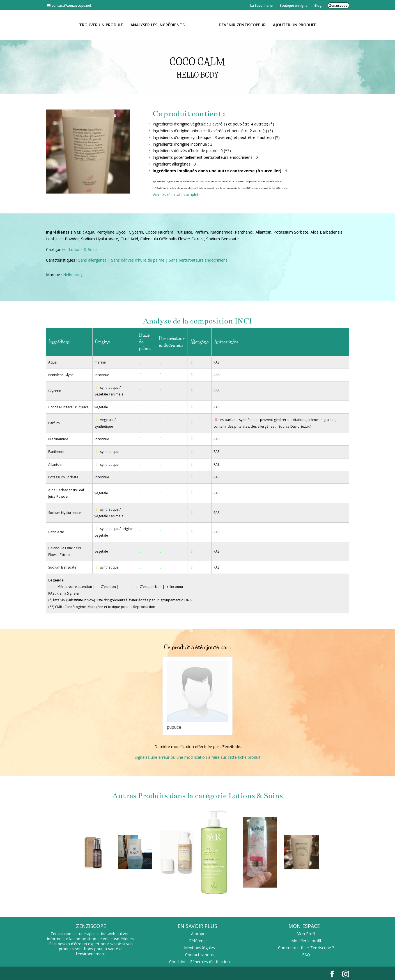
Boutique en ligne (294, 5)
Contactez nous (199, 955)
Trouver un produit (101, 25)
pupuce (174, 727)
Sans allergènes (92, 260)
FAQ (306, 955)
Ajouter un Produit (294, 25)
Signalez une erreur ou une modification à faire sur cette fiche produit (198, 757)
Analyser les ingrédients (158, 25)
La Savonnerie (261, 5)
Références (199, 941)
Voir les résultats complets (177, 195)
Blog (318, 5)
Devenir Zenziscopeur (242, 25)
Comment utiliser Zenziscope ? (306, 948)
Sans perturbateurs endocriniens (198, 260)
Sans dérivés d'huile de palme (138, 260)
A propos (199, 934)
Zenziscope (338, 5)
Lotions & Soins (83, 249)
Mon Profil (306, 934)
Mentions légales (199, 948)
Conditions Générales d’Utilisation (199, 962)
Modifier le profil (306, 941)
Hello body (73, 275)
